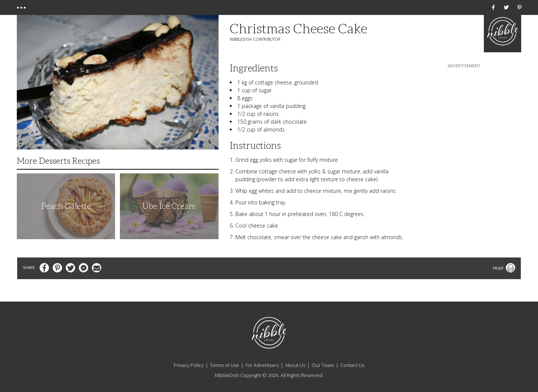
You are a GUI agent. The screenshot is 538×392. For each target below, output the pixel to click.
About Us (295, 365)
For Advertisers (262, 365)
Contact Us (352, 365)
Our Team (323, 365)
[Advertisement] (464, 116)
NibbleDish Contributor (255, 39)
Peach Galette (66, 206)
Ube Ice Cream (169, 206)
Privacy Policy (189, 365)
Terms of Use (225, 365)
